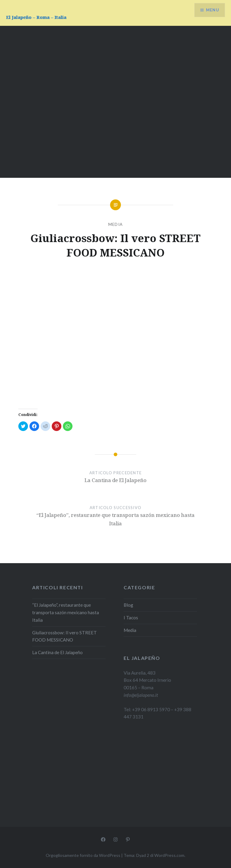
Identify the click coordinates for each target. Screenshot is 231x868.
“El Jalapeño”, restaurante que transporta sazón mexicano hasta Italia (66, 612)
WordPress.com (169, 855)
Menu (211, 11)
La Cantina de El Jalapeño (57, 652)
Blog (128, 605)
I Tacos (131, 618)
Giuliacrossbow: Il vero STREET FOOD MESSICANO (65, 636)
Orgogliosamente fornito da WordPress (83, 855)
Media (116, 224)
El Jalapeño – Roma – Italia (36, 17)
